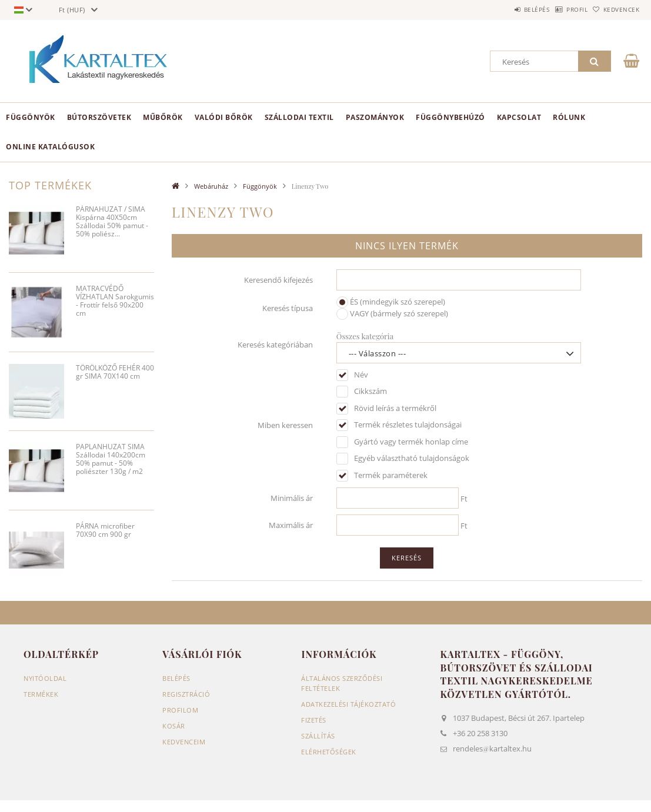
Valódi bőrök (224, 117)
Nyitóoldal (45, 678)
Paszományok (375, 117)
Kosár (174, 726)
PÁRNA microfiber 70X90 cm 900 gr (105, 531)
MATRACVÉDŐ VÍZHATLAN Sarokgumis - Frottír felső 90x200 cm (115, 301)
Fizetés (314, 720)
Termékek (41, 694)
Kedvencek (616, 9)
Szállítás (318, 736)
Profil (559, 9)
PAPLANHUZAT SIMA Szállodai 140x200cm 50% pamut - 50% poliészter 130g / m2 (111, 460)
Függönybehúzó (450, 117)
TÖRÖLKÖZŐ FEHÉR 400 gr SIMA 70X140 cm (115, 372)
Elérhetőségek (329, 752)
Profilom (180, 710)
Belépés (506, 9)
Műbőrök (163, 117)
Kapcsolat (519, 117)
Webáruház (211, 186)
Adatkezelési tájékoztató (348, 704)
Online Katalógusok (50, 147)
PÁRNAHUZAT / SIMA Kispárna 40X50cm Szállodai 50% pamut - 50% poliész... (112, 222)
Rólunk (569, 117)
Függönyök (31, 117)
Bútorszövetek (99, 117)
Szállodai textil (299, 117)
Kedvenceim (184, 742)
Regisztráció (186, 694)
